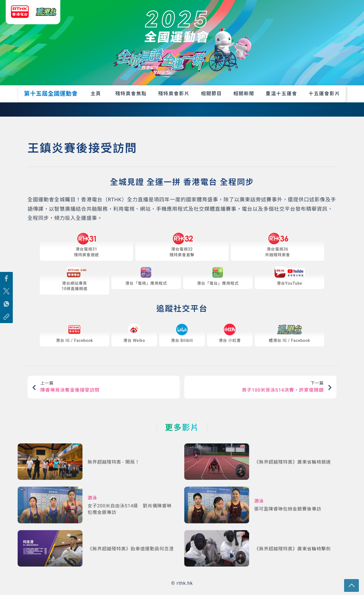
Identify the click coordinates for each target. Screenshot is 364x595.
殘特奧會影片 (174, 94)
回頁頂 (353, 584)
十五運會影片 (324, 94)
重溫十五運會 (281, 94)
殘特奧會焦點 (131, 94)
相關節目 (212, 94)
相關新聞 (244, 94)
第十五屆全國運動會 (51, 94)
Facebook (84, 342)
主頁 (96, 94)
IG (67, 342)
